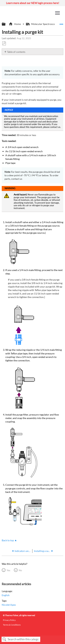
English (6, 595)
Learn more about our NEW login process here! (33, 3)
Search (5, 639)
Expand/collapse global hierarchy (6, 24)
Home (15, 24)
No (20, 570)
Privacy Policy (9, 620)
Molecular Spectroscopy (42, 24)
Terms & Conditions (12, 625)
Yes (8, 570)
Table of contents (16, 52)
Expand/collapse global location (61, 23)
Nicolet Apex (9, 605)
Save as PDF (4, 43)
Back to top (8, 540)
